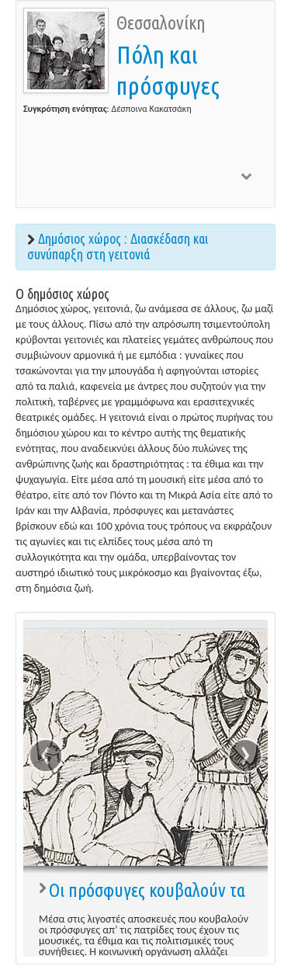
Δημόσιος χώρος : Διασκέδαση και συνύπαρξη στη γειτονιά (118, 246)
